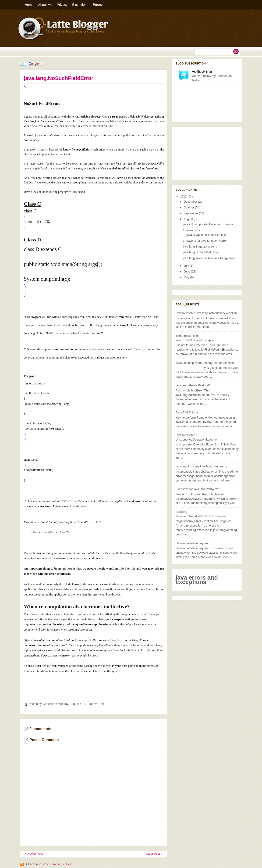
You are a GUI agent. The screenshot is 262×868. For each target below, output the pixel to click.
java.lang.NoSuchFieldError (59, 78)
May (187, 277)
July (187, 266)
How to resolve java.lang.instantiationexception (206, 313)
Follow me (202, 72)
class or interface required (193, 543)
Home (29, 5)
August (189, 219)
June (187, 272)
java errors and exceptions (197, 580)
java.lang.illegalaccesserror (201, 247)
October (189, 208)
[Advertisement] (199, 153)
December (191, 202)
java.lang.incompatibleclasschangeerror (209, 258)
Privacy (62, 5)
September (191, 213)
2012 (184, 197)
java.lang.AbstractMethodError (195, 385)
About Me (45, 5)
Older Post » (154, 854)
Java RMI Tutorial (187, 412)
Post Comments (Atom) (58, 864)
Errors (97, 5)
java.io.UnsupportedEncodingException (209, 224)
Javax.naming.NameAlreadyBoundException (205, 363)
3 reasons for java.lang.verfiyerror (205, 241)
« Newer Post (34, 854)
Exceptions (80, 5)
